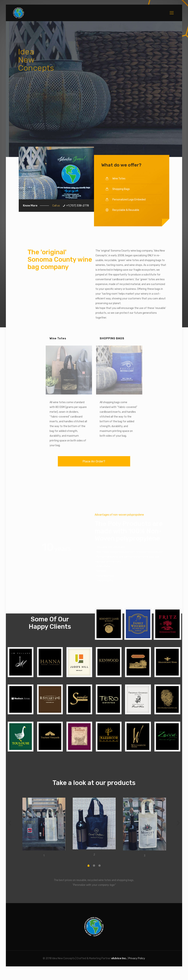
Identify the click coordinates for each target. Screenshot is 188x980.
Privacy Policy (137, 958)
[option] (44, 828)
